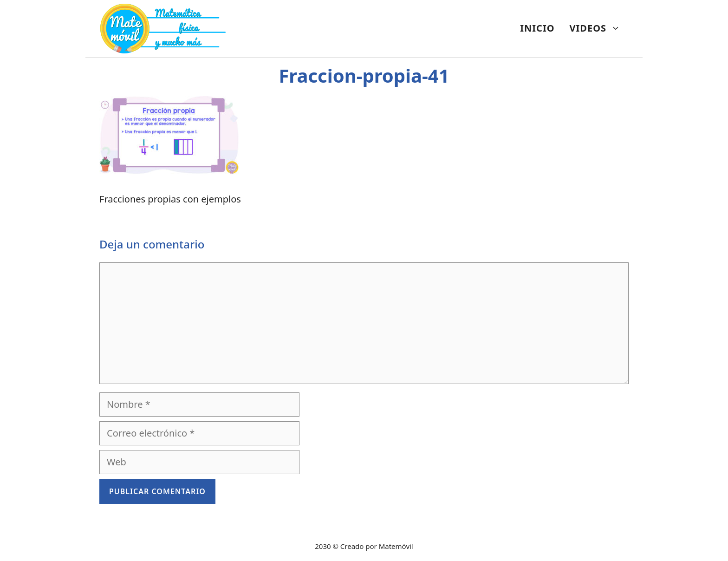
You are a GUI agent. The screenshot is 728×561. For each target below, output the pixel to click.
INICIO (537, 28)
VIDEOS (599, 28)
